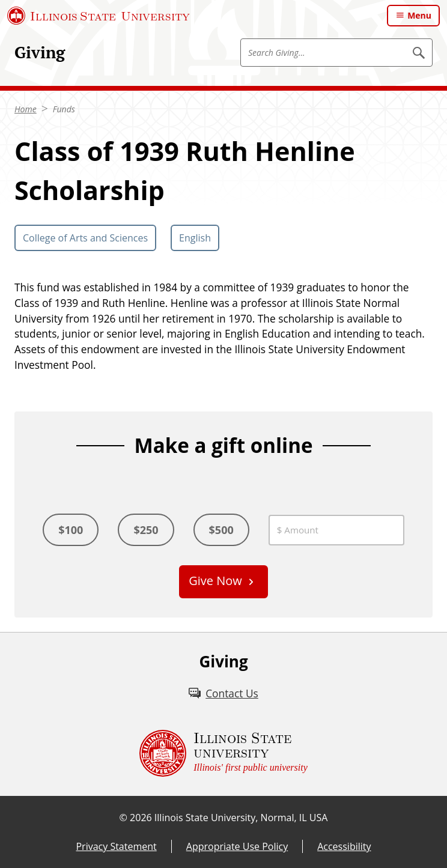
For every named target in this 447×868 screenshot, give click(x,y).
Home (26, 109)
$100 (71, 530)
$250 (146, 530)
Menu (419, 15)
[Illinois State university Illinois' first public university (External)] (223, 753)
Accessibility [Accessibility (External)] (344, 846)
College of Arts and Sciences (85, 238)
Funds (64, 109)
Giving (40, 52)
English (195, 238)
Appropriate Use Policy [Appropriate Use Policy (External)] (237, 846)
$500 (221, 530)
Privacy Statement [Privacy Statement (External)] (116, 846)
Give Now (215, 581)
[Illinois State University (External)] (99, 16)
